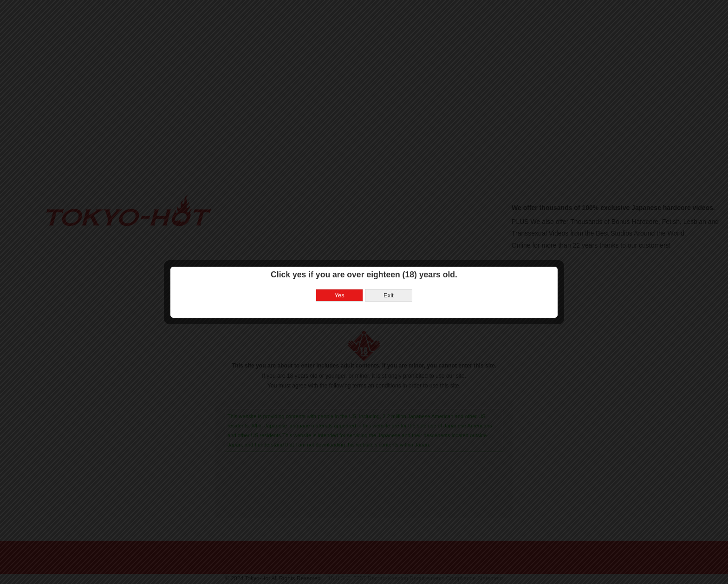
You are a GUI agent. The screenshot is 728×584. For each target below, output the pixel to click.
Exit (389, 285)
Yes (340, 285)
